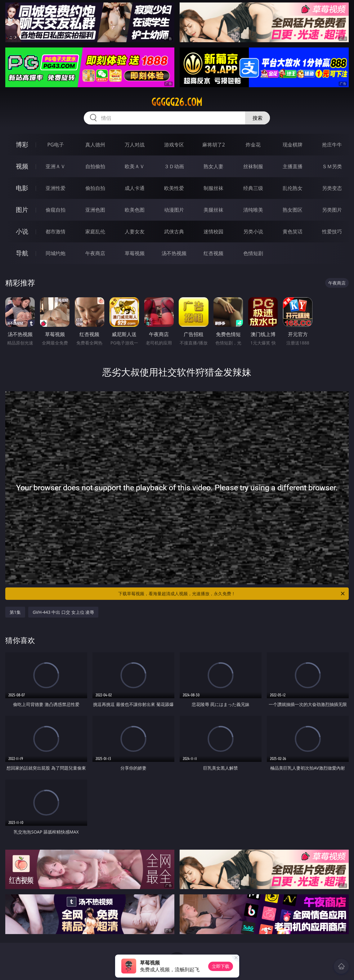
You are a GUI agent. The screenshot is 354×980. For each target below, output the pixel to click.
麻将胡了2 (214, 145)
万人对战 (135, 145)
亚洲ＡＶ (56, 166)
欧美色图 (135, 210)
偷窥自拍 (56, 210)
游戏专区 (174, 145)
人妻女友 (135, 232)
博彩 (22, 144)
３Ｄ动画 (174, 166)
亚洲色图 (95, 210)
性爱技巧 (332, 232)
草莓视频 (135, 253)
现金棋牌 (293, 145)
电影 (22, 188)
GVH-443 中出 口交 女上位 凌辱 (63, 612)
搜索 (258, 118)
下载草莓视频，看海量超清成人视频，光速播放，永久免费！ (232, 594)
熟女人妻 (213, 166)
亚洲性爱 (56, 188)
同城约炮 (56, 253)
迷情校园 (213, 232)
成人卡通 (135, 188)
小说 (22, 231)
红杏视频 (213, 253)
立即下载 (221, 966)
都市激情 (56, 232)
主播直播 (293, 166)
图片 (22, 210)
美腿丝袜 (213, 210)
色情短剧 (253, 253)
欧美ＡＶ (135, 166)
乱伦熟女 (293, 188)
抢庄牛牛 (332, 145)
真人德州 (95, 145)
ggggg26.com (177, 102)
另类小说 (253, 232)
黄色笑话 (293, 232)
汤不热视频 (174, 253)
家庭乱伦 (95, 232)
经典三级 (253, 188)
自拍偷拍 (95, 166)
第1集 (15, 612)
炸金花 (253, 145)
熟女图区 (293, 210)
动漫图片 (174, 210)
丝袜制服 (253, 166)
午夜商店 (95, 253)
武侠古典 (174, 232)
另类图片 (332, 210)
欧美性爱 (174, 188)
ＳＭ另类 (332, 166)
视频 (22, 166)
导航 (22, 253)
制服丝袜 (213, 188)
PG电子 (56, 145)
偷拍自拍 (95, 188)
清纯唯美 (253, 210)
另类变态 (332, 188)
